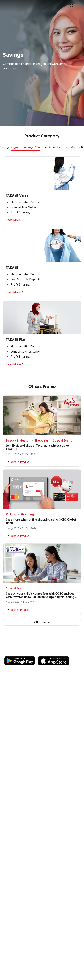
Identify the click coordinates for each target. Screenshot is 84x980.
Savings (5, 147)
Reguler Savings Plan (25, 147)
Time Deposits (50, 147)
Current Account (71, 147)
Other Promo (42, 622)
